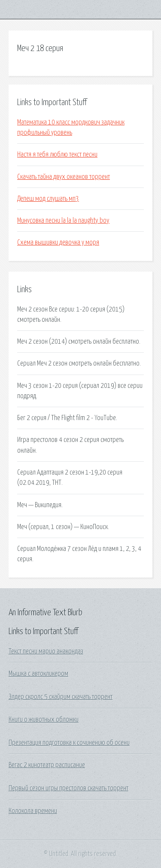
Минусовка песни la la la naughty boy (63, 221)
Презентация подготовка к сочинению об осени (69, 743)
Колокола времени (33, 811)
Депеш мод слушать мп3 (48, 199)
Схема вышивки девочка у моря (58, 242)
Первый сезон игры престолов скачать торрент (68, 788)
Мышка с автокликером (38, 674)
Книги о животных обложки (44, 720)
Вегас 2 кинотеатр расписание (47, 765)
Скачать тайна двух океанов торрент (64, 177)
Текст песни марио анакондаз (46, 651)
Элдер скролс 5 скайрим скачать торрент (61, 697)
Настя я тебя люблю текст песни (57, 154)
